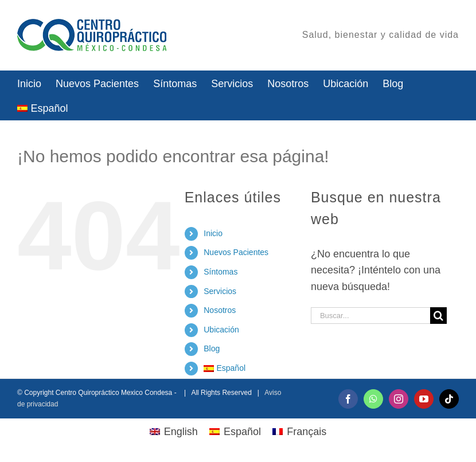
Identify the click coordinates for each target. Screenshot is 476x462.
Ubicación (221, 330)
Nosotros (220, 310)
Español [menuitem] (242, 432)
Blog (212, 349)
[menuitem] (42, 107)
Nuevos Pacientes (236, 252)
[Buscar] (438, 316)
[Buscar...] (370, 316)
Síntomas (221, 272)
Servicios (220, 291)
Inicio (213, 233)
